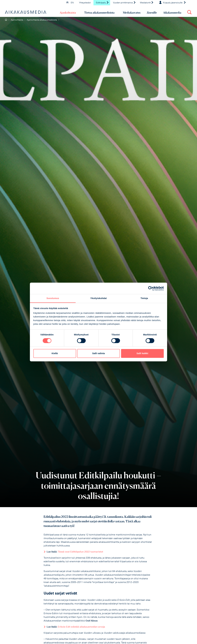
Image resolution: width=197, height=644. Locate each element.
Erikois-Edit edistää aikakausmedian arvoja (81, 627)
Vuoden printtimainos (124, 3)
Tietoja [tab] (144, 298)
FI (67, 3)
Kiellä (55, 353)
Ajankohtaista (68, 13)
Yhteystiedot (85, 3)
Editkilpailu (102, 3)
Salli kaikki (142, 353)
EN (72, 3)
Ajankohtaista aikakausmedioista (42, 20)
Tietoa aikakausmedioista (99, 13)
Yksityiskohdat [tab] (98, 298)
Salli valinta (99, 353)
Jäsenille (152, 13)
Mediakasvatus (132, 13)
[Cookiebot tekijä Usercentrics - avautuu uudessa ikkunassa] (150, 288)
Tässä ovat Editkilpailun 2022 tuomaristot (80, 552)
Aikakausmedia (172, 13)
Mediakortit (147, 3)
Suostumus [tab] (53, 298)
